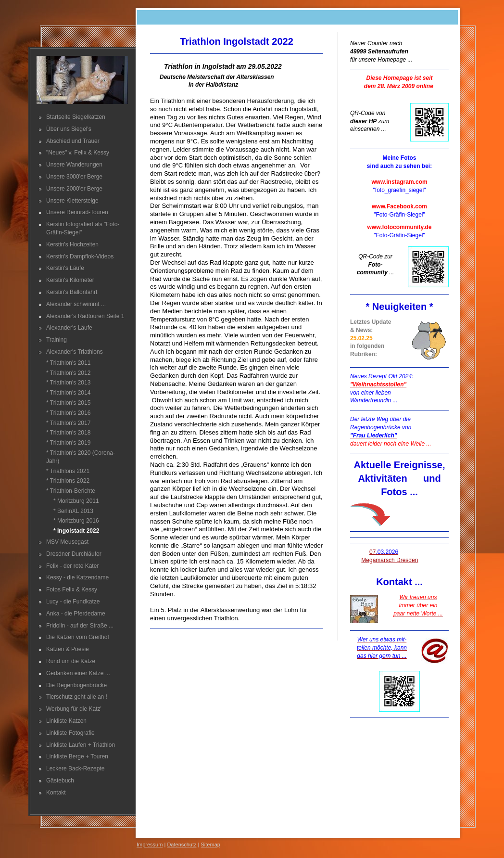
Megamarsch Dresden (390, 560)
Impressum (150, 845)
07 (384, 552)
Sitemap (211, 845)
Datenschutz (182, 845)
